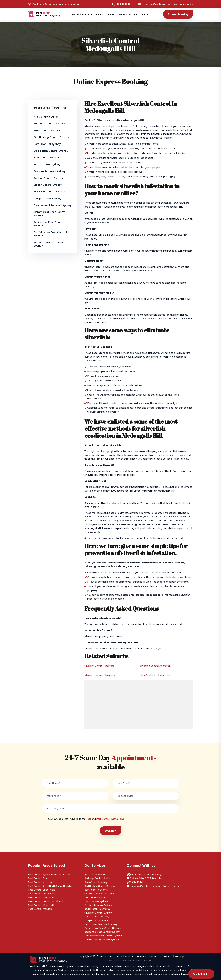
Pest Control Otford (39, 878)
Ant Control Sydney (46, 117)
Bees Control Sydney (47, 130)
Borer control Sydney (47, 144)
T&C (89, 819)
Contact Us (147, 14)
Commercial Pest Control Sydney (50, 214)
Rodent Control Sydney (48, 178)
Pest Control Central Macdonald (46, 901)
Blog (136, 14)
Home (72, 14)
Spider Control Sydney (48, 185)
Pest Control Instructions (90, 14)
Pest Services (124, 14)
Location (110, 14)
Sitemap (179, 956)
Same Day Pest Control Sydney (48, 244)
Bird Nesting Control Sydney (51, 137)
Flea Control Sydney (46, 157)
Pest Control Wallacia (40, 909)
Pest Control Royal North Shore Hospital (50, 886)
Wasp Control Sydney (47, 198)
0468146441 (121, 4)
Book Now (111, 831)
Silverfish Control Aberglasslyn (101, 675)
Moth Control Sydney (47, 164)
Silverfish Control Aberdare (99, 666)
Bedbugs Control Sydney (49, 123)
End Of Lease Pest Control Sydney (50, 234)
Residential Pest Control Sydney (49, 224)
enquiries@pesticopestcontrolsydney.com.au (166, 4)
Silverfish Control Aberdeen (155, 666)
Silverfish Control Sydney (49, 192)
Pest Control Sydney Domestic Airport (49, 874)
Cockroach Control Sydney (51, 151)
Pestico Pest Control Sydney (146, 874)
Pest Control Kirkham (40, 882)
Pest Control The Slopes (41, 897)
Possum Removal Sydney (50, 171)
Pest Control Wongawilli (41, 905)
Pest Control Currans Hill (42, 894)
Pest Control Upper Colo (42, 890)
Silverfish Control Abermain (155, 675)
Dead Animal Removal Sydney (53, 205)
